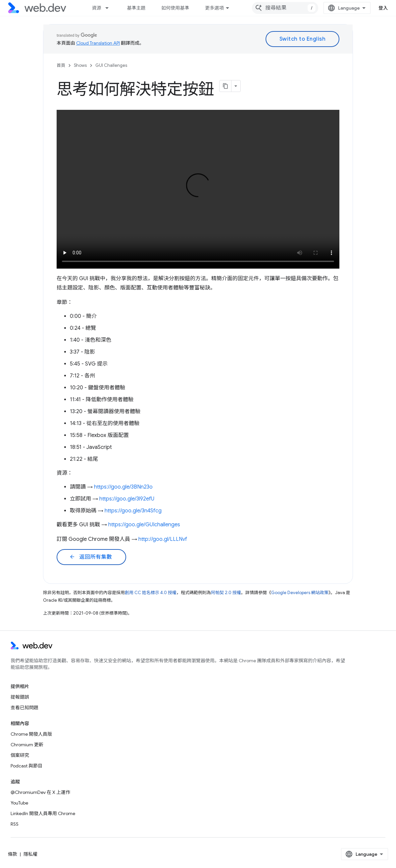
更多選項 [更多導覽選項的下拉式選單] (214, 8)
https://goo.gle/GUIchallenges (144, 525)
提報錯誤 (20, 697)
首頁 (61, 65)
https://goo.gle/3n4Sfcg (133, 511)
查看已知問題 (25, 708)
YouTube (19, 803)
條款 (13, 854)
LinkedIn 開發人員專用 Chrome (43, 813)
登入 (383, 8)
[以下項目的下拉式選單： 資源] (110, 8)
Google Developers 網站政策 (300, 593)
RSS (15, 824)
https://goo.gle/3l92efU (127, 499)
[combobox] (285, 8)
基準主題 (136, 8)
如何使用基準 (175, 8)
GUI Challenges (111, 65)
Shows (80, 65)
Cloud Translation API (98, 43)
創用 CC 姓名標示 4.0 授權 (151, 593)
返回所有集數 (91, 557)
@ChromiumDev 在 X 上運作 (40, 792)
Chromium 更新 (27, 745)
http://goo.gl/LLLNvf (163, 539)
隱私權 (30, 854)
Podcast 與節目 (26, 766)
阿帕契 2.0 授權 (226, 593)
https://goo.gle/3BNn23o (123, 487)
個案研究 (20, 755)
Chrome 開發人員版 (31, 734)
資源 (96, 8)
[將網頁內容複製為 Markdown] (225, 86)
